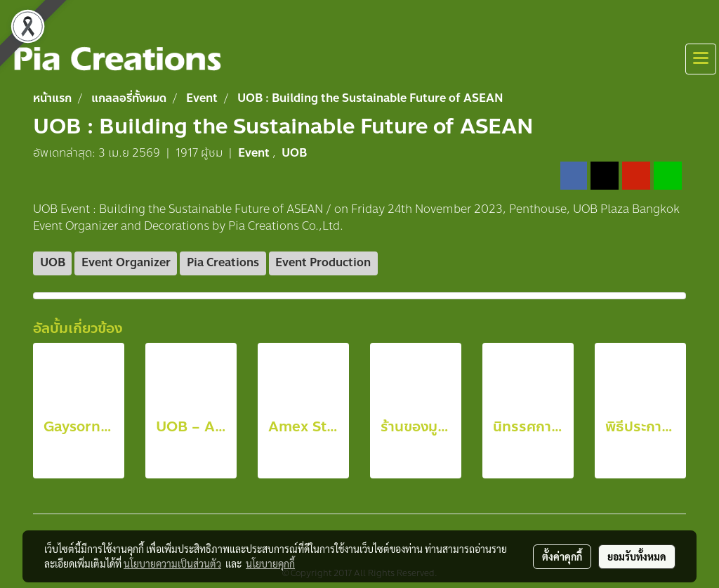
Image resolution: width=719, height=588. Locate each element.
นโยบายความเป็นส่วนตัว (172, 563)
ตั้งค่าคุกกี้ (562, 556)
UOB (294, 153)
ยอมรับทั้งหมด (637, 556)
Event (255, 153)
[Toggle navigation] (701, 59)
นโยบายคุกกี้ (270, 563)
